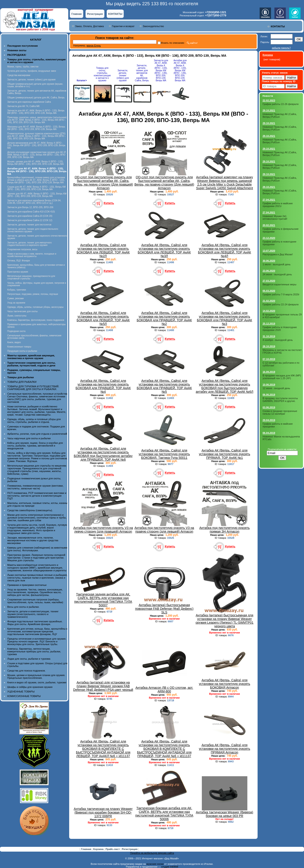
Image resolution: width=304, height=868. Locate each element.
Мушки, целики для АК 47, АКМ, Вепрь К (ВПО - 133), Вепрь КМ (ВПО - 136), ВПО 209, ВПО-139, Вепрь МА (35, 163)
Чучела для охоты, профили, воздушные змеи (32, 71)
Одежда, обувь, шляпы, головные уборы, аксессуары (35, 307)
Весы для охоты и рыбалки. (23, 607)
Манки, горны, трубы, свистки (23, 67)
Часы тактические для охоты (22, 311)
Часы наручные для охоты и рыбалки (29, 438)
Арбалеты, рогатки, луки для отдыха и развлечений (37, 434)
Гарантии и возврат (123, 26)
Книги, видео (14, 342)
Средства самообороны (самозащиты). (30, 510)
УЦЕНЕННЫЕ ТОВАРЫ (21, 692)
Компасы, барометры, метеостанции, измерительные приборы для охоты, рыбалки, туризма (34, 651)
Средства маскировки (19, 75)
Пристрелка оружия (18, 272)
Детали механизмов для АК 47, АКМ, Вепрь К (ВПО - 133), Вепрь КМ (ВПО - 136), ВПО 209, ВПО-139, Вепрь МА (36, 145)
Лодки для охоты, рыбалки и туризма (29, 659)
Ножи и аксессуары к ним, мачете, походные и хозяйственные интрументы (32, 255)
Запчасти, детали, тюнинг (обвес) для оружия (31, 80)
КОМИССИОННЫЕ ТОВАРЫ (24, 696)
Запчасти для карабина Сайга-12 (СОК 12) (30, 220)
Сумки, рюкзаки (15, 298)
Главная (77, 14)
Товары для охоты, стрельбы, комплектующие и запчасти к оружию (102, 74)
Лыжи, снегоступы (17, 316)
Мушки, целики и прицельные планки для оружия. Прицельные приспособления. (36, 677)
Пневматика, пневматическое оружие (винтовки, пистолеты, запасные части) (35, 487)
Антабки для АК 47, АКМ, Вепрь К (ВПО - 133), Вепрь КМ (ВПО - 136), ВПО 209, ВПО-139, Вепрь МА (180, 70)
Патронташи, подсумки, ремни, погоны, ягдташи (33, 294)
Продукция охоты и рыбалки (22, 351)
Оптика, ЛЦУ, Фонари (19, 261)
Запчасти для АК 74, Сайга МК (23, 106)
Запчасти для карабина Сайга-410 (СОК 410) (31, 212)
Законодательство (153, 26)
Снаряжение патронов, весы (22, 249)
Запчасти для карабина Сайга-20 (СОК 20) (30, 216)
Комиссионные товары (19, 347)
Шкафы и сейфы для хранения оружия (30, 687)
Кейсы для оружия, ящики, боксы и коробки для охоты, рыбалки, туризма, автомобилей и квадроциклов (35, 446)
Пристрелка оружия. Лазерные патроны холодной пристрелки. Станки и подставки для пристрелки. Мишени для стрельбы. (36, 558)
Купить (109, 203)
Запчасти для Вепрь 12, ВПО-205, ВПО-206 (30, 207)
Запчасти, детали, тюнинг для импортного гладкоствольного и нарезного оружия (29, 244)
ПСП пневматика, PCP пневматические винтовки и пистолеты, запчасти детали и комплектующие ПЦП (37, 496)
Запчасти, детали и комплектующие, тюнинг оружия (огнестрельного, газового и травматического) (33, 614)
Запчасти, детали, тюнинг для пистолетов (29, 225)
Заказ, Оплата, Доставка (89, 26)
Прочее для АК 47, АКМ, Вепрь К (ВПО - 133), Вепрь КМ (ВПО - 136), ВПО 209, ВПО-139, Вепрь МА (37, 195)
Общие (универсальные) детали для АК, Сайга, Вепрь (36, 98)
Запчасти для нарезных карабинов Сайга (29, 102)
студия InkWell (170, 867)
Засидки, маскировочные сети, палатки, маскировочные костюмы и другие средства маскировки (33, 540)
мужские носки (155, 864)
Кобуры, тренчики (17, 290)
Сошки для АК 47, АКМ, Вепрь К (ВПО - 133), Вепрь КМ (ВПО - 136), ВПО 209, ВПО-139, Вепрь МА (36, 188)
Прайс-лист (113, 849)
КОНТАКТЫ (115, 14)
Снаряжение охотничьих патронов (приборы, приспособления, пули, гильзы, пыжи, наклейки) (35, 601)
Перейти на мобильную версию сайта (152, 853)
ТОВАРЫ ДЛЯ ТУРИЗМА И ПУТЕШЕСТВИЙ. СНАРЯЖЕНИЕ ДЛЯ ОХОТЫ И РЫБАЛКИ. (33, 388)
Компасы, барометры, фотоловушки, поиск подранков (36, 320)
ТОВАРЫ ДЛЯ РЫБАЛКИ (22, 382)
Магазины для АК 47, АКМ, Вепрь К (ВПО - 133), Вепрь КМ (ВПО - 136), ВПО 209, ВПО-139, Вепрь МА (36, 128)
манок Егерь (94, 46)
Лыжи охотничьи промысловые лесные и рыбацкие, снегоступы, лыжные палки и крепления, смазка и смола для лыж (37, 578)
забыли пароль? (281, 48)
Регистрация (95, 14)
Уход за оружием (16, 303)
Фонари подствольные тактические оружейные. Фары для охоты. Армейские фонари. (35, 623)
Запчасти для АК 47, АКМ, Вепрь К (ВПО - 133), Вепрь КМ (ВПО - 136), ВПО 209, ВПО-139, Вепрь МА (36, 112)
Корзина (99, 849)
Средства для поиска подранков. (26, 671)
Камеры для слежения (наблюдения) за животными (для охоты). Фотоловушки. (37, 549)
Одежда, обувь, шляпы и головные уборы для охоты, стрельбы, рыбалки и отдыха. (34, 421)
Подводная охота (16, 331)
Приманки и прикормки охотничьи (27, 585)
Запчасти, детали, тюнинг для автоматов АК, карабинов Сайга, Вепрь (142, 73)
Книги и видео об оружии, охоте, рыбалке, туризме (37, 682)
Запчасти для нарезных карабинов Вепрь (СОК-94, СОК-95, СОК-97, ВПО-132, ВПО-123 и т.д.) (34, 202)
